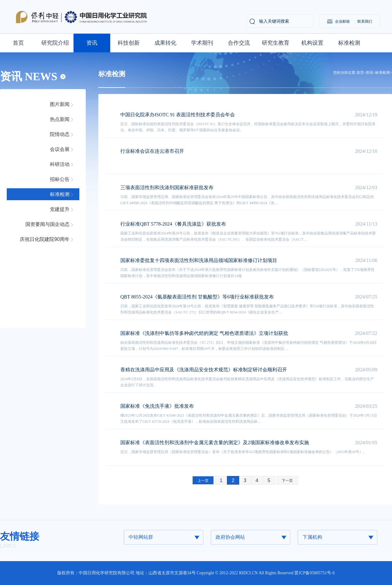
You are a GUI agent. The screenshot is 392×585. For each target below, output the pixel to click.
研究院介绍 (55, 43)
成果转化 (165, 43)
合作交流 (239, 43)
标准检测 (349, 43)
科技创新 (129, 43)
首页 (18, 43)
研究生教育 (276, 43)
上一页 (203, 481)
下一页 (287, 481)
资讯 (92, 43)
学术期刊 (202, 43)
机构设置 (312, 43)
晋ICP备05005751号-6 (314, 573)
